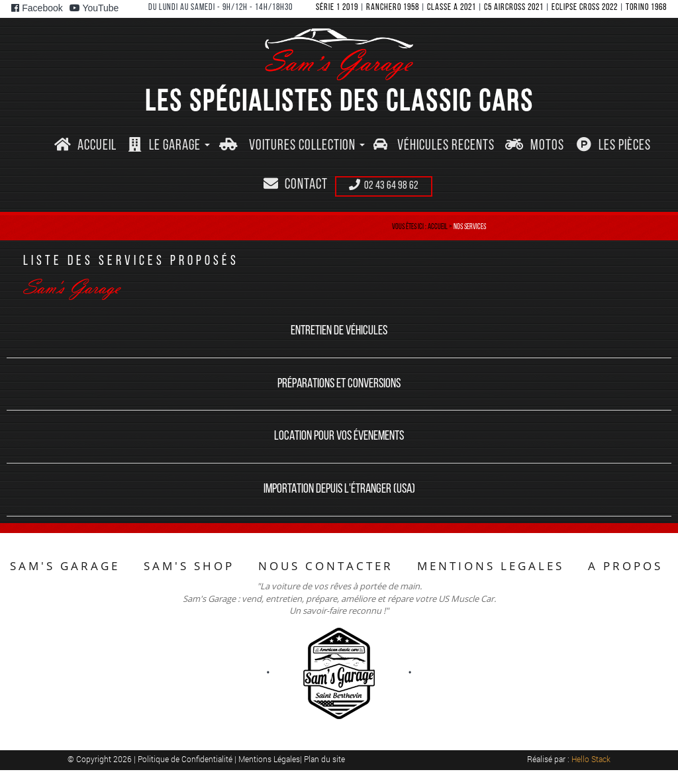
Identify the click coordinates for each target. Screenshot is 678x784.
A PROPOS (625, 566)
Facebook (37, 8)
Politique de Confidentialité (186, 759)
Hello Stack (591, 759)
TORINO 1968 (646, 8)
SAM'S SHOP (189, 566)
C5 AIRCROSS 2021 (514, 8)
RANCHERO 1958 (393, 8)
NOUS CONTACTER (326, 566)
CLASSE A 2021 (452, 8)
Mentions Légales (269, 759)
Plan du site (324, 759)
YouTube (94, 8)
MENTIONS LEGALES (491, 566)
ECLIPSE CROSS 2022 (585, 8)
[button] (169, 146)
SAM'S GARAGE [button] (65, 566)
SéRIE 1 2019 (337, 8)
